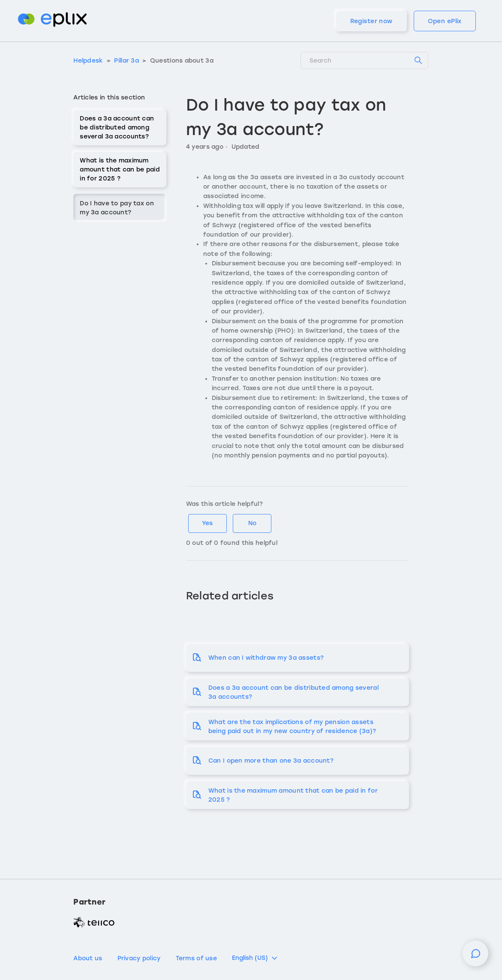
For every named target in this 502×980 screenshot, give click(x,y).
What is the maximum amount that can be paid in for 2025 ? (120, 170)
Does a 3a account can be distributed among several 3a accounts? (117, 128)
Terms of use (196, 958)
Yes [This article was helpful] (207, 523)
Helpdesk (88, 61)
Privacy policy (139, 958)
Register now (371, 21)
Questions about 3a (182, 61)
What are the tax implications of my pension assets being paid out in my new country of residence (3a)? (292, 727)
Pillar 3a (126, 61)
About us (88, 958)
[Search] (364, 60)
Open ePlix (445, 21)
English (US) (255, 958)
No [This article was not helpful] (252, 523)
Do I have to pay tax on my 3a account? (117, 208)
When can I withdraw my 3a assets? (266, 658)
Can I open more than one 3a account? (271, 761)
